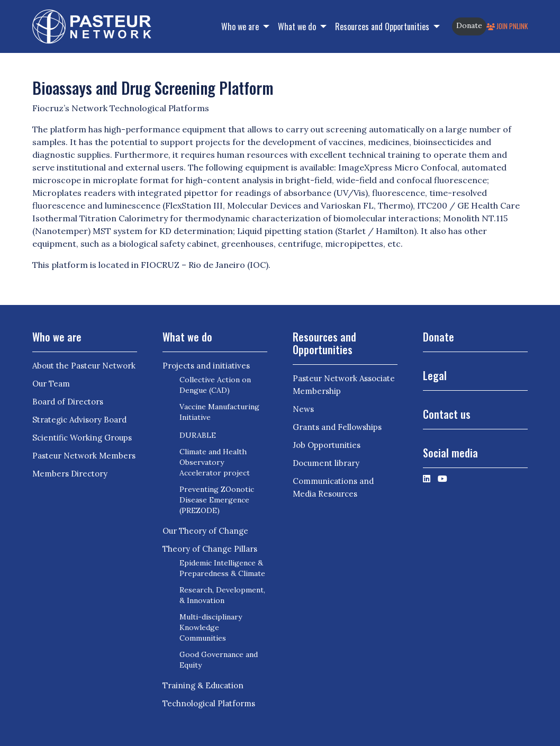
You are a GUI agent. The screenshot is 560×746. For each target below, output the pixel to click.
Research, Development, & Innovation (222, 595)
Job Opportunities (327, 445)
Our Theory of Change (205, 531)
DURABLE (198, 435)
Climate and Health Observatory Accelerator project (215, 462)
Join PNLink (507, 26)
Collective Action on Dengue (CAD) (215, 385)
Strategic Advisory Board (79, 420)
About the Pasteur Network (84, 366)
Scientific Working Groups (82, 438)
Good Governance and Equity (219, 660)
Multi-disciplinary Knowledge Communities (211, 627)
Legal (435, 375)
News (303, 409)
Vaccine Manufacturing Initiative (219, 412)
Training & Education (203, 685)
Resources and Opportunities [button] (383, 26)
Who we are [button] (241, 26)
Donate (469, 25)
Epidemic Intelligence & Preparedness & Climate (222, 568)
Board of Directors (68, 402)
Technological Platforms (209, 703)
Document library (326, 463)
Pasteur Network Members (84, 456)
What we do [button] (298, 26)
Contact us (447, 414)
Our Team (51, 384)
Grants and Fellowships (337, 427)
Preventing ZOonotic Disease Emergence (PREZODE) (217, 500)
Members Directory (70, 474)
